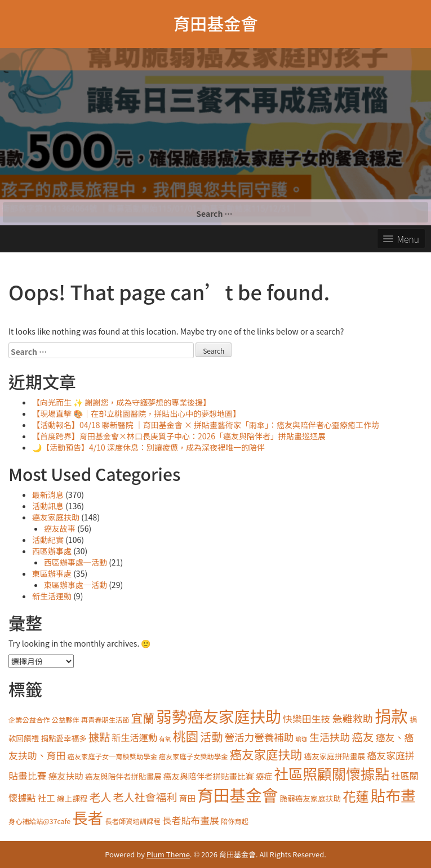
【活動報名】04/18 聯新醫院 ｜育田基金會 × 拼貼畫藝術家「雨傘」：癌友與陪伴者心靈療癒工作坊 (206, 425)
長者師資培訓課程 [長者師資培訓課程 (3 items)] (133, 821)
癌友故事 (60, 528)
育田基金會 (216, 23)
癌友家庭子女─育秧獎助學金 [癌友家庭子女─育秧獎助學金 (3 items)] (112, 756)
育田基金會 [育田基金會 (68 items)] (237, 794)
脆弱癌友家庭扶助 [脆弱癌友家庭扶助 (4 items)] (311, 798)
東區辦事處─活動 (75, 585)
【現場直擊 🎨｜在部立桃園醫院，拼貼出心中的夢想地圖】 (136, 413)
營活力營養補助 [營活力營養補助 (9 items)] (259, 737)
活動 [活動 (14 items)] (212, 736)
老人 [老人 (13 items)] (100, 797)
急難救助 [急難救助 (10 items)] (353, 718)
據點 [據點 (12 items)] (99, 736)
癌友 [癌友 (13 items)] (363, 736)
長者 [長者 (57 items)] (88, 817)
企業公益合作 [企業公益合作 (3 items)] (29, 720)
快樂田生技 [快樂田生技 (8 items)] (306, 718)
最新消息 (48, 495)
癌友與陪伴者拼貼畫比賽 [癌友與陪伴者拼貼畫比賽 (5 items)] (209, 776)
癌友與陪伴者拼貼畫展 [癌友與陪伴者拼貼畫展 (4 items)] (123, 776)
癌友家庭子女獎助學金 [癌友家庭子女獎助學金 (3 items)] (194, 756)
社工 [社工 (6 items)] (46, 798)
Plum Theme (168, 854)
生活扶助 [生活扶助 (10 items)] (330, 737)
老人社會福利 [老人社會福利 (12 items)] (145, 797)
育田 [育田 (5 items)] (187, 798)
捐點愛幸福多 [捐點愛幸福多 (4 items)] (63, 738)
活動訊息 (48, 506)
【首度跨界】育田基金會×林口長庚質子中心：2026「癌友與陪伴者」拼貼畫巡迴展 (179, 436)
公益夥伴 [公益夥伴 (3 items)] (66, 720)
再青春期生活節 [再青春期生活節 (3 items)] (105, 720)
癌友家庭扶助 (56, 517)
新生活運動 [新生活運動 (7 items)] (134, 737)
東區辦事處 (52, 573)
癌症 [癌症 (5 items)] (264, 776)
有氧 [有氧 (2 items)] (165, 739)
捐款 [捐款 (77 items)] (391, 715)
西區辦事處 (52, 551)
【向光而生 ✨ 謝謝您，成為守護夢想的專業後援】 (121, 402)
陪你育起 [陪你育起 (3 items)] (235, 821)
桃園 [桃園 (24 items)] (186, 736)
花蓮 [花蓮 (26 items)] (356, 796)
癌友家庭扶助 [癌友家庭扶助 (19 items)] (266, 754)
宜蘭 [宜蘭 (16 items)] (143, 718)
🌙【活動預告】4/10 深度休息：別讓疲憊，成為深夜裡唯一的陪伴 (148, 447)
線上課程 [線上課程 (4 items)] (72, 798)
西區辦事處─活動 (75, 562)
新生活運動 (52, 596)
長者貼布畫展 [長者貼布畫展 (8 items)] (191, 820)
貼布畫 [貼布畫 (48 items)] (393, 795)
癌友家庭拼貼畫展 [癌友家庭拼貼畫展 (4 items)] (335, 756)
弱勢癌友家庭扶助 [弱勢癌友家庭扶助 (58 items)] (219, 716)
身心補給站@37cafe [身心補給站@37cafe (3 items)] (39, 821)
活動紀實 (48, 540)
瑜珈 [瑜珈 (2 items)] (302, 739)
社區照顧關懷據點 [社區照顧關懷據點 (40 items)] (332, 773)
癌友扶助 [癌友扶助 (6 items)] (66, 776)
